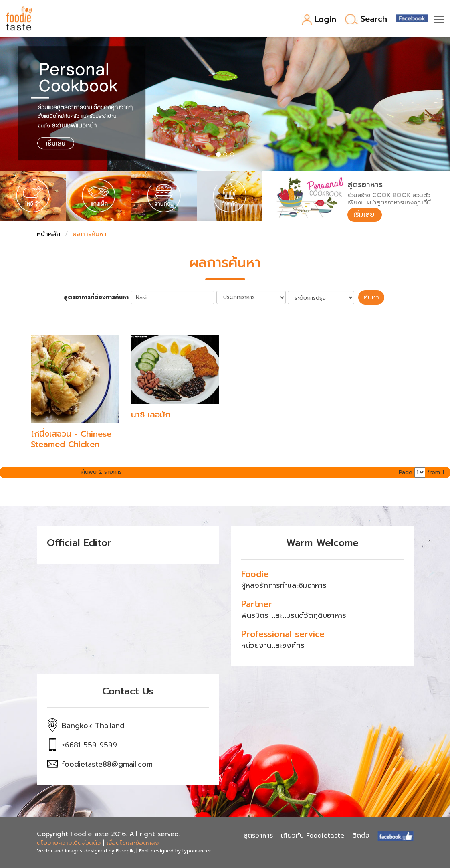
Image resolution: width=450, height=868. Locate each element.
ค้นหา (371, 298)
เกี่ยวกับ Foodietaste (313, 836)
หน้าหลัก (49, 235)
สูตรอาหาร (258, 836)
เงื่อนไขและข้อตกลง (133, 843)
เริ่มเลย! (365, 215)
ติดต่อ (361, 836)
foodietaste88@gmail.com (107, 765)
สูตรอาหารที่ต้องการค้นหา (97, 298)
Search (366, 19)
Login (319, 20)
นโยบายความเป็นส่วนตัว (69, 843)
